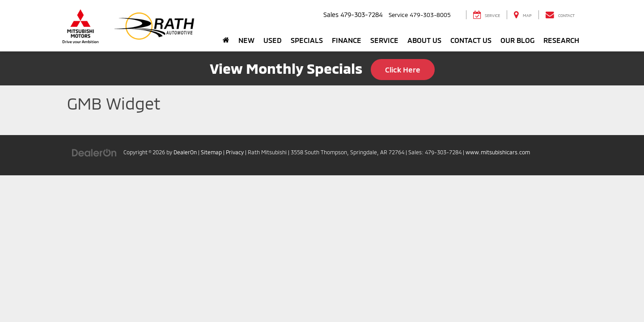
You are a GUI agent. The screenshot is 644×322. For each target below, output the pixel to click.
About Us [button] (424, 40)
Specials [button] (307, 40)
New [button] (246, 40)
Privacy (235, 152)
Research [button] (561, 40)
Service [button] (384, 40)
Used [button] (273, 40)
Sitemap (211, 152)
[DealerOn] (94, 152)
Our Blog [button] (517, 40)
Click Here (403, 69)
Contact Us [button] (471, 40)
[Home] (226, 40)
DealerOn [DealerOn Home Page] (185, 152)
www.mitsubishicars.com (498, 152)
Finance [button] (347, 40)
